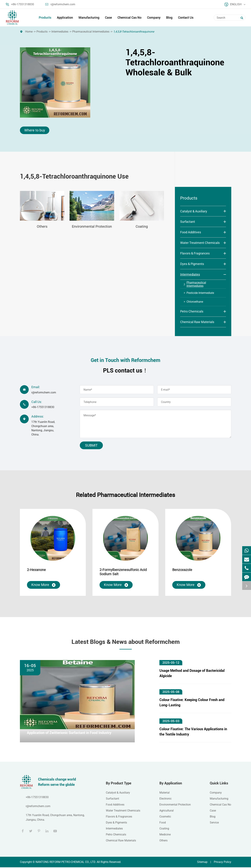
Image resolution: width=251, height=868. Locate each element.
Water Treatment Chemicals (200, 243)
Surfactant (188, 222)
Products (45, 18)
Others (42, 227)
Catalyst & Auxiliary (194, 211)
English (235, 4)
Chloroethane (195, 302)
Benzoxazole (182, 570)
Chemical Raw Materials (197, 322)
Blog (169, 18)
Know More (44, 585)
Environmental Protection (92, 227)
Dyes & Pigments (192, 264)
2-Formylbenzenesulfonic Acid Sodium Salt (123, 573)
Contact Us (186, 18)
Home (29, 32)
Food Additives (191, 232)
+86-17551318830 (20, 4)
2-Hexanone (36, 570)
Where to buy (35, 130)
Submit (91, 446)
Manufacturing (89, 18)
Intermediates (60, 32)
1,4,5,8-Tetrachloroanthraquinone (134, 32)
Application (65, 18)
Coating (142, 227)
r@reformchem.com (60, 4)
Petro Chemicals (192, 312)
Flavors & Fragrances (195, 253)
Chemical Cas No (129, 18)
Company (154, 18)
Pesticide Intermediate (200, 293)
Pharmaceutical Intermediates (91, 32)
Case (108, 18)
